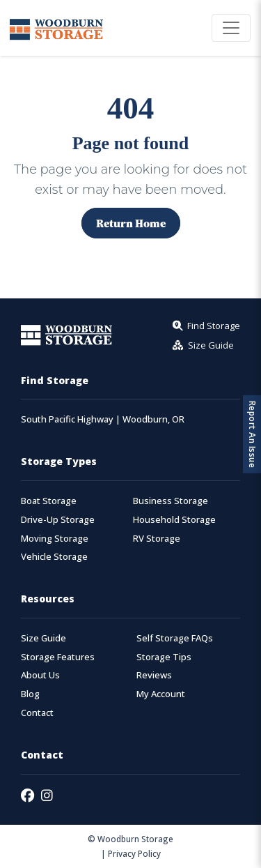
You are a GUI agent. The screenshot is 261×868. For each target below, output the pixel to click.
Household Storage (174, 520)
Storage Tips (164, 657)
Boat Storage (49, 501)
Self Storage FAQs (175, 638)
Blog (30, 694)
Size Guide (43, 638)
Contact (37, 713)
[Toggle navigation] (231, 28)
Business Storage (171, 501)
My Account (161, 694)
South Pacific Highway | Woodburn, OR (103, 419)
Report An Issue (252, 434)
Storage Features (58, 657)
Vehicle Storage (54, 557)
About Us (40, 675)
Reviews (154, 675)
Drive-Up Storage (58, 520)
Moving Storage (55, 539)
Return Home (131, 223)
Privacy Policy (134, 853)
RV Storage (157, 539)
